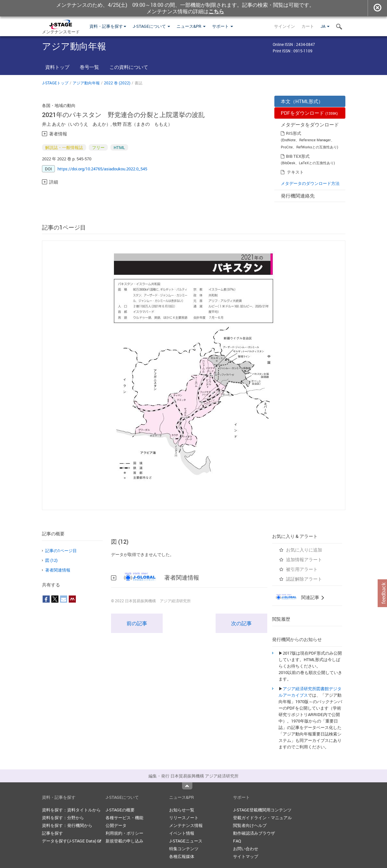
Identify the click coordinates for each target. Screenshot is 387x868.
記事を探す (52, 833)
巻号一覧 (89, 67)
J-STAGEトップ (55, 83)
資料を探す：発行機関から (67, 825)
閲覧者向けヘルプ (250, 825)
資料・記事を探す (108, 26)
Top (187, 786)
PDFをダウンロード (309, 113)
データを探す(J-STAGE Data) (72, 841)
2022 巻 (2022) (117, 83)
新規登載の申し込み (124, 841)
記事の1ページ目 (61, 551)
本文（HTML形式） (302, 101)
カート (308, 26)
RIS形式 (294, 133)
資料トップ (57, 67)
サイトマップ (246, 856)
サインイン (285, 26)
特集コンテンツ (184, 849)
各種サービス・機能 (124, 818)
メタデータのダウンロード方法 (310, 183)
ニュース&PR (191, 26)
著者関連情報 (58, 570)
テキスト (295, 172)
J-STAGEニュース (186, 841)
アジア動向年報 (86, 83)
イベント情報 (182, 833)
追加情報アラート (304, 559)
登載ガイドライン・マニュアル (262, 818)
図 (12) (51, 560)
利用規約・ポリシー (124, 833)
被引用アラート (302, 569)
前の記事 (137, 623)
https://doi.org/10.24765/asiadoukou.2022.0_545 (102, 169)
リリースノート (184, 818)
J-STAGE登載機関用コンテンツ (262, 810)
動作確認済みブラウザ (254, 833)
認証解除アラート (304, 579)
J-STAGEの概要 (120, 810)
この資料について (129, 67)
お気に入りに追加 (304, 550)
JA (325, 26)
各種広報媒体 (182, 856)
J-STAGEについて (151, 26)
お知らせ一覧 (182, 810)
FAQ (237, 841)
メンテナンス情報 (186, 825)
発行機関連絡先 (298, 196)
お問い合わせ (246, 849)
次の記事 (241, 623)
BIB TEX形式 (298, 156)
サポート (223, 26)
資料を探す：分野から (63, 818)
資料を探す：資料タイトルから (71, 810)
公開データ (116, 825)
